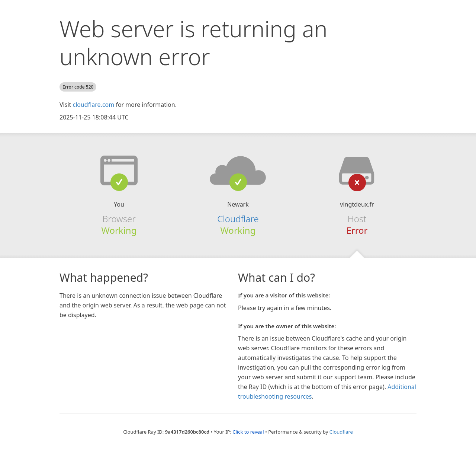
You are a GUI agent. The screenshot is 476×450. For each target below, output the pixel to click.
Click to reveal (248, 432)
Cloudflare (238, 219)
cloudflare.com (93, 105)
